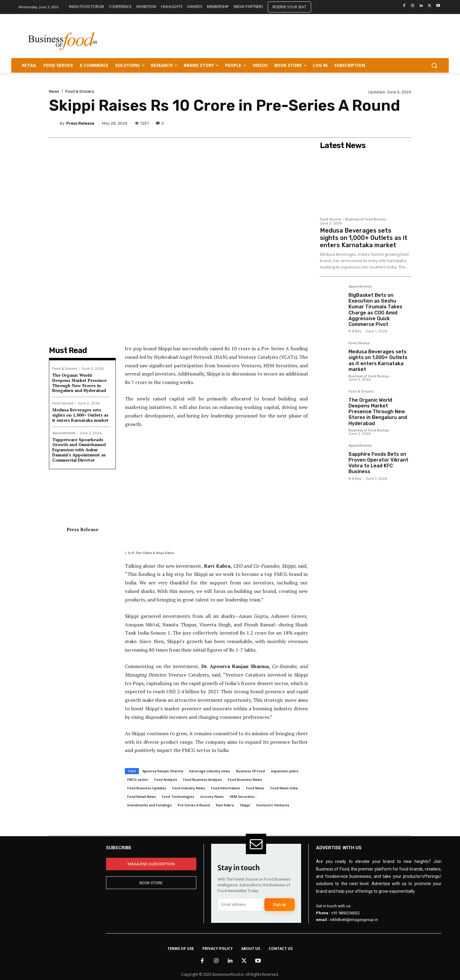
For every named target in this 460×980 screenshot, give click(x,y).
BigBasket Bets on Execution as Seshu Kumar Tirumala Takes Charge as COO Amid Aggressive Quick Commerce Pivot (375, 310)
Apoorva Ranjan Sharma (163, 771)
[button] (434, 65)
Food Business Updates (147, 788)
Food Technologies (178, 796)
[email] (241, 905)
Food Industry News (189, 788)
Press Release (80, 123)
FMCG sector (138, 779)
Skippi (245, 805)
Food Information (226, 788)
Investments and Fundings (149, 805)
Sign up (280, 905)
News (54, 91)
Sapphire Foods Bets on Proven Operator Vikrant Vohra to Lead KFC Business (378, 463)
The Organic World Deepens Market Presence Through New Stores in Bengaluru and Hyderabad (79, 383)
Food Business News (245, 779)
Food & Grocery (80, 91)
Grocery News (212, 796)
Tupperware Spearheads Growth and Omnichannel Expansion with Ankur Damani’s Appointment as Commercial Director (79, 450)
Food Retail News (142, 796)
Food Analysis (166, 779)
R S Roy (355, 331)
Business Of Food (251, 771)
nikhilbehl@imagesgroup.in (354, 920)
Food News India (284, 788)
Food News (255, 788)
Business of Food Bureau (366, 219)
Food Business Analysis (203, 779)
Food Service (63, 403)
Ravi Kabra (225, 805)
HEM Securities (242, 796)
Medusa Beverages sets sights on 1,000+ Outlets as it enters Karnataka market (80, 415)
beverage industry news (210, 771)
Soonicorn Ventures (273, 805)
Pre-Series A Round (194, 805)
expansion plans (285, 771)
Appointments (64, 433)
